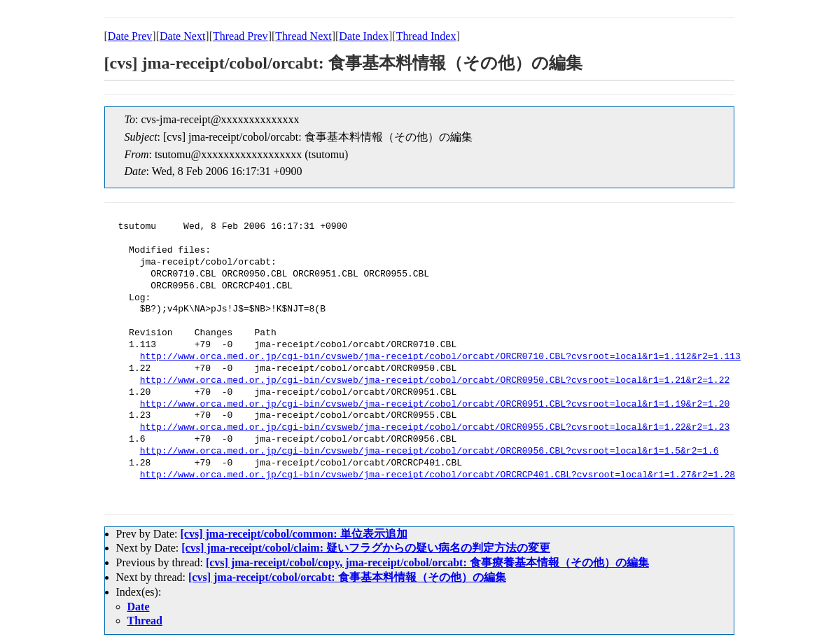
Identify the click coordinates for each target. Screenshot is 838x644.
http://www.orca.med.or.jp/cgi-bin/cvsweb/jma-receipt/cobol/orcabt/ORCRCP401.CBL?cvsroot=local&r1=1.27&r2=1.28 (438, 475)
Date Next (182, 36)
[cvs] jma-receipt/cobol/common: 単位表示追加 (293, 534)
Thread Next (303, 36)
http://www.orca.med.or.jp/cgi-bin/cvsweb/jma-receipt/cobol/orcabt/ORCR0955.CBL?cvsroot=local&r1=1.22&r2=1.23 (435, 428)
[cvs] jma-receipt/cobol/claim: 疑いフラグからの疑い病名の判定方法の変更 (366, 548)
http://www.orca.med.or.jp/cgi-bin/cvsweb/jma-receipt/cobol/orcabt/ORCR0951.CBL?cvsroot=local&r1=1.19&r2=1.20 (435, 405)
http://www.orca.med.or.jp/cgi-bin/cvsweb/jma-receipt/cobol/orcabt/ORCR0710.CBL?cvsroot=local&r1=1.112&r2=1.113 (440, 357)
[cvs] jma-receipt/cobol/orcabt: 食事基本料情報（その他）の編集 (347, 577)
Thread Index (426, 36)
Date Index (364, 36)
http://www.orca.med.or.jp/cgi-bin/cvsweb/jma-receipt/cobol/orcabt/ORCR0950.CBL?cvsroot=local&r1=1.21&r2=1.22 (435, 381)
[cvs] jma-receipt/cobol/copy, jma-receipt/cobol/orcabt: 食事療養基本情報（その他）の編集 (427, 562)
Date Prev (130, 36)
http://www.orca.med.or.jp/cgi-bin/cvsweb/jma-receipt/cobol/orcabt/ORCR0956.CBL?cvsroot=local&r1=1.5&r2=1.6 (430, 451)
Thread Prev (240, 36)
